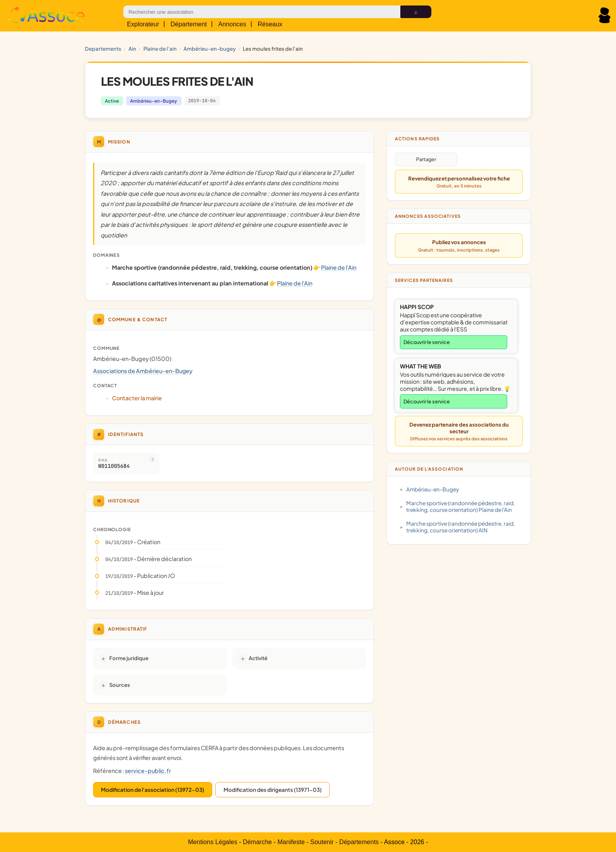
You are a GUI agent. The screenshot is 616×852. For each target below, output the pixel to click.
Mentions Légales (213, 842)
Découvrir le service (427, 342)
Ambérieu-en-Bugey (210, 49)
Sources (120, 685)
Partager (426, 159)
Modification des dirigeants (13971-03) (273, 790)
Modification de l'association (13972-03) (153, 790)
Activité (258, 658)
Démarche (257, 842)
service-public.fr (148, 771)
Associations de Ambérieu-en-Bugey (143, 371)
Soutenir (322, 842)
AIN (132, 49)
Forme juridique (129, 658)
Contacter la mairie (137, 398)
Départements (359, 842)
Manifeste (291, 842)
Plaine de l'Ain (160, 49)
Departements (103, 49)
